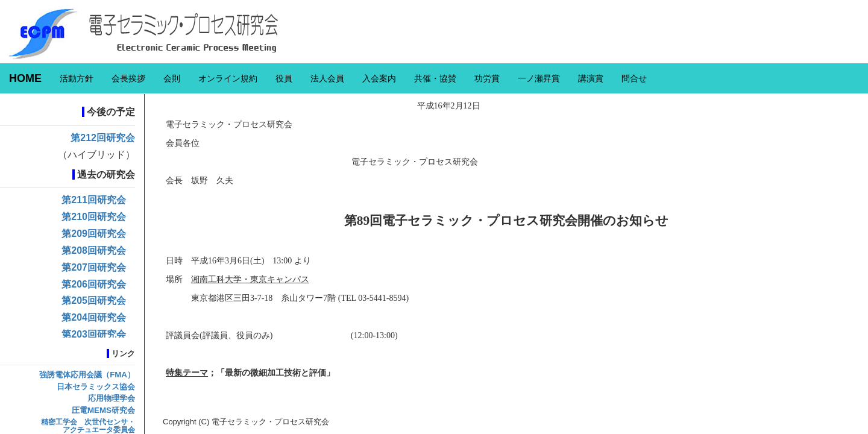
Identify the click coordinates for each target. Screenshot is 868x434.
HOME (25, 78)
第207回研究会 (94, 267)
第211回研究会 (94, 200)
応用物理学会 (112, 398)
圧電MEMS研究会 (103, 410)
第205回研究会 (94, 300)
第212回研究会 (103, 138)
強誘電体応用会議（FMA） (87, 375)
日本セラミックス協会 (96, 387)
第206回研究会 (94, 284)
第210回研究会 (94, 217)
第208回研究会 (94, 250)
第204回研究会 (94, 317)
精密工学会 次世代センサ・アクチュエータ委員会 (88, 426)
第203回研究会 (94, 334)
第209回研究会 (94, 234)
